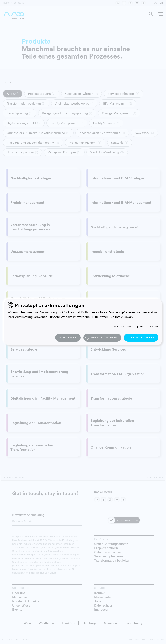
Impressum (149, 327)
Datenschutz (124, 327)
